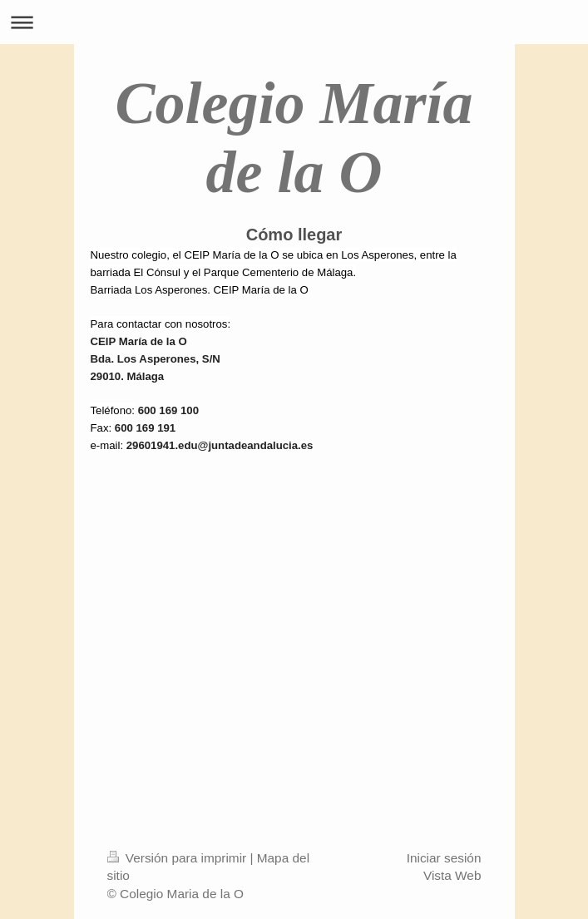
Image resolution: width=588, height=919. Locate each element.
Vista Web (452, 875)
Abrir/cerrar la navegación (294, 22)
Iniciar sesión (444, 858)
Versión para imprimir (179, 858)
